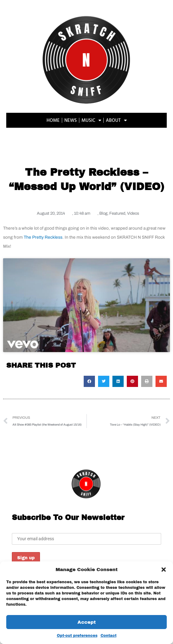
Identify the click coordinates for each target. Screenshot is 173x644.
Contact (109, 636)
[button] (164, 570)
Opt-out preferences (77, 636)
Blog (103, 213)
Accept (87, 622)
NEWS (71, 120)
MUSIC (91, 120)
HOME (53, 120)
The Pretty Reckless (43, 237)
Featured (117, 213)
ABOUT (116, 120)
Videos (133, 213)
